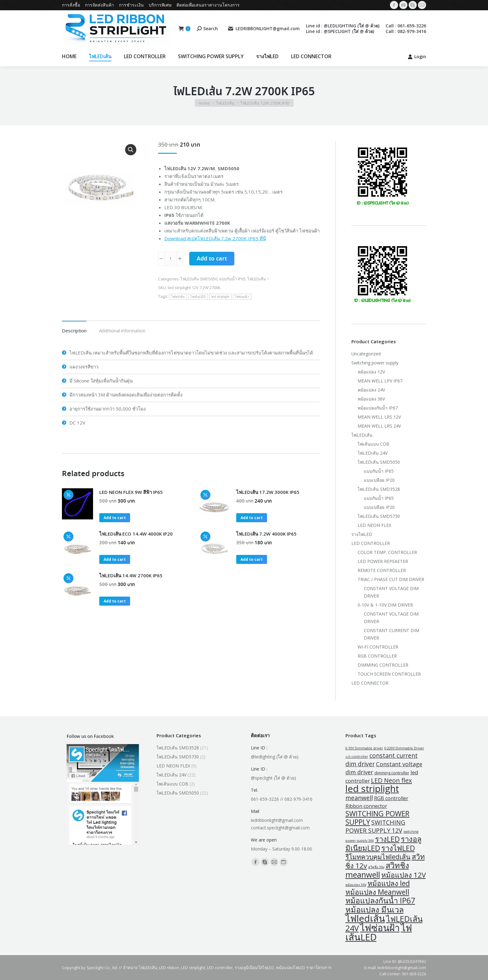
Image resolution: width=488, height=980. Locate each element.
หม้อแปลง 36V (371, 399)
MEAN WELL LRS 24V (379, 426)
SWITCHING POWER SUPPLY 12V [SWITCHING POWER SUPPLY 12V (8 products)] (375, 826)
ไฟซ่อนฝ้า (242, 297)
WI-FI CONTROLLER (378, 647)
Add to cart (212, 259)
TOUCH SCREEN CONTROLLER (389, 674)
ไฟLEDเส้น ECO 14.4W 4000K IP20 (136, 534)
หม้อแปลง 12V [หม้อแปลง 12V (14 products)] (404, 875)
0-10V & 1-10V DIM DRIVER (385, 605)
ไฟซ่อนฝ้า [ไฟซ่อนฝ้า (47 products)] (380, 928)
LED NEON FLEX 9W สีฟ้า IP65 (131, 492)
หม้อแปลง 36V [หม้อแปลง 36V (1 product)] (356, 885)
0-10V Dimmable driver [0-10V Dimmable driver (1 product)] (364, 748)
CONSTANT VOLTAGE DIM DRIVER (391, 592)
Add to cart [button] (115, 518)
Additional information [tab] (122, 331)
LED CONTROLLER (371, 543)
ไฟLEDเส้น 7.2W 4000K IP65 (266, 534)
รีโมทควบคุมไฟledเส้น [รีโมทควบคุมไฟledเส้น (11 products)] (378, 857)
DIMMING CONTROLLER (383, 665)
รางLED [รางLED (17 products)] (387, 839)
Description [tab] (74, 331)
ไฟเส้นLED (198, 297)
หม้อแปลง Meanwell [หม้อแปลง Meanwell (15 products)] (377, 892)
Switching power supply (375, 363)
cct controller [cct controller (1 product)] (357, 757)
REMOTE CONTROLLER (382, 570)
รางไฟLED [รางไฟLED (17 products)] (398, 848)
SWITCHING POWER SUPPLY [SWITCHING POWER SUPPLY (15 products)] (378, 818)
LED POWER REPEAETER (383, 561)
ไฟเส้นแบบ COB (373, 444)
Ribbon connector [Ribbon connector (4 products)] (366, 806)
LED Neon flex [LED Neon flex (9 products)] (392, 780)
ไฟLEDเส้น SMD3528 (379, 489)
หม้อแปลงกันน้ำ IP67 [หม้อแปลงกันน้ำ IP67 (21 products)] (380, 900)
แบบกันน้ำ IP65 (232, 279)
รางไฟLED (362, 534)
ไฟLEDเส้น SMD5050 (199, 279)
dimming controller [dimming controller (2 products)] (392, 773)
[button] (131, 150)
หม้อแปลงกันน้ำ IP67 (378, 408)
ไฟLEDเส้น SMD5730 (379, 516)
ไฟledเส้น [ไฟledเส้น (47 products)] (365, 918)
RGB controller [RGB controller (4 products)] (391, 798)
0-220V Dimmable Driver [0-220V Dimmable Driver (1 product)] (404, 748)
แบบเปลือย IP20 (379, 480)
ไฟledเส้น (178, 297)
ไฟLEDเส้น (257, 279)
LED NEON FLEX (374, 525)
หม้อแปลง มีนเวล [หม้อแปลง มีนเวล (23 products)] (375, 909)
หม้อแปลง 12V (371, 372)
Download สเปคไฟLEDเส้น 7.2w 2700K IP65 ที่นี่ (215, 238)
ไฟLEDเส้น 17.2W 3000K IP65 (268, 492)
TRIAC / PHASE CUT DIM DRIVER (391, 579)
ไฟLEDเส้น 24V (373, 453)
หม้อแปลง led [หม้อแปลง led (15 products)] (389, 883)
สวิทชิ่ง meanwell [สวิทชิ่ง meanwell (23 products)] (377, 870)
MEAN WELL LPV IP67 (380, 381)
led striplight (220, 297)
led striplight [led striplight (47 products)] (372, 789)
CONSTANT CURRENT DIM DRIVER (392, 634)
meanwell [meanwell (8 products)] (359, 798)
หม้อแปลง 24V (371, 390)
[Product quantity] (171, 259)
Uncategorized (366, 354)
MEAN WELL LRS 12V (379, 417)
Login (417, 57)
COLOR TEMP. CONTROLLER (387, 552)
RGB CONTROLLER (377, 656)
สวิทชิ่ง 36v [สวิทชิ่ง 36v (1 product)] (376, 867)
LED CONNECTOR (370, 683)
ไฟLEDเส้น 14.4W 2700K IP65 (131, 575)
